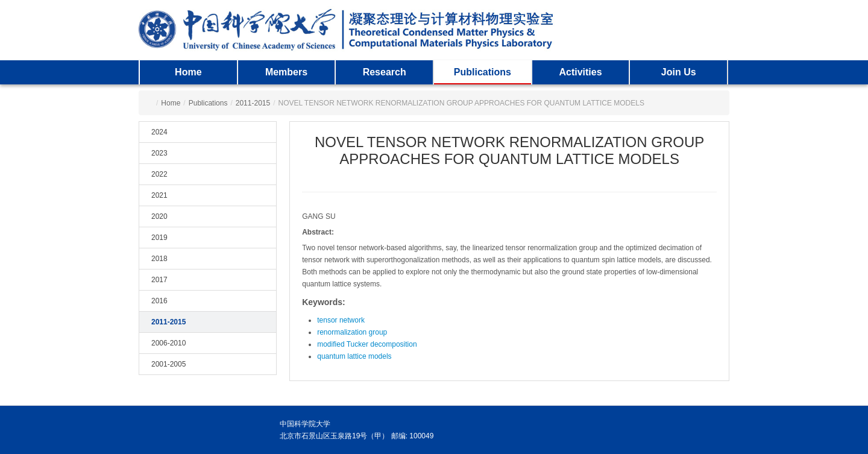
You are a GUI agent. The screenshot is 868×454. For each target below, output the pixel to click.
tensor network (341, 320)
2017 (159, 280)
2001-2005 (168, 364)
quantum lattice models (354, 356)
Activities (580, 72)
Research (385, 72)
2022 (159, 174)
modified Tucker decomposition (367, 344)
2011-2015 (253, 103)
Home (188, 72)
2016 (159, 301)
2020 (159, 216)
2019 (159, 238)
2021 (159, 195)
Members (286, 72)
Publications (483, 72)
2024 (159, 132)
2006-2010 (168, 343)
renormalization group (352, 332)
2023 (159, 153)
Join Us (679, 72)
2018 (159, 259)
